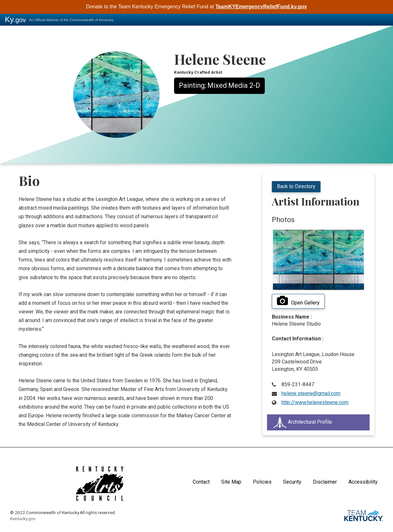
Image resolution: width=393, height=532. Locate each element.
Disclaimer (325, 482)
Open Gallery (298, 301)
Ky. (15, 19)
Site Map (231, 482)
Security (292, 482)
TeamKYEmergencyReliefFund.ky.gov (261, 7)
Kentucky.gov (23, 519)
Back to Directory (296, 186)
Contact (201, 482)
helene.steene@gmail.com (311, 393)
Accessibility (363, 482)
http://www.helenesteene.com (315, 402)
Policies (262, 482)
